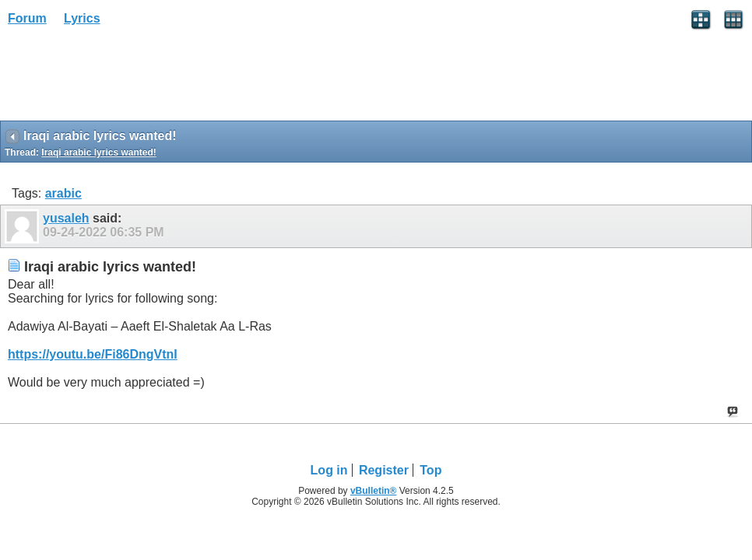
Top (430, 470)
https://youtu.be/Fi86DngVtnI (93, 354)
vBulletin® (374, 491)
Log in (329, 470)
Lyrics (82, 18)
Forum (27, 18)
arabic (63, 193)
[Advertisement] (125, 79)
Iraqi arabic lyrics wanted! (98, 152)
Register (384, 470)
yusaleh (66, 218)
